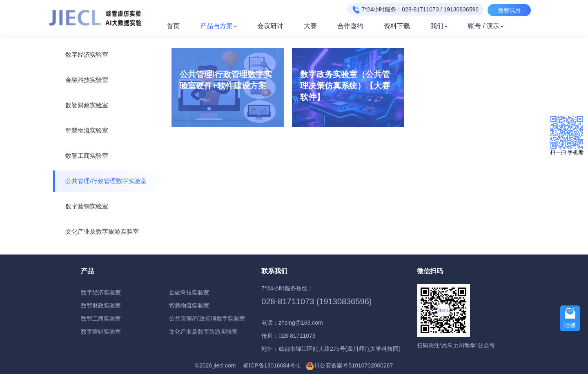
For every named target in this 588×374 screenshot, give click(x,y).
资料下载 (397, 26)
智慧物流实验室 (87, 130)
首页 (173, 26)
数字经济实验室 (87, 54)
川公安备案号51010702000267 (353, 365)
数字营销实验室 (87, 206)
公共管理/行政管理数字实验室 (106, 181)
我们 (439, 26)
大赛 (310, 26)
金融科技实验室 (87, 80)
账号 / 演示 (486, 26)
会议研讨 (270, 26)
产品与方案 (218, 26)
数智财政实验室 (87, 105)
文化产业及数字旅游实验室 (102, 231)
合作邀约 (350, 26)
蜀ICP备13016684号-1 (272, 365)
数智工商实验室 (87, 156)
